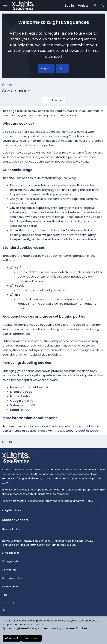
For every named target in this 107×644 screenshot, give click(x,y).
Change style (10, 561)
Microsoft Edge (21, 392)
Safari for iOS (20, 410)
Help (5, 595)
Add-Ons (84, 541)
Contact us (9, 570)
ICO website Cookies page (79, 431)
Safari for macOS (23, 405)
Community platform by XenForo (39, 541)
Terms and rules (12, 578)
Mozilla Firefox (20, 396)
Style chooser (10, 553)
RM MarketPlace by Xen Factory (49, 545)
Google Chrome (22, 401)
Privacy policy (10, 587)
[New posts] (95, 6)
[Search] (103, 6)
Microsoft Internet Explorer (29, 387)
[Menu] (5, 6)
